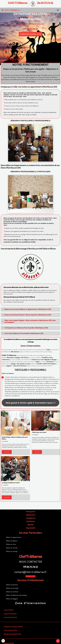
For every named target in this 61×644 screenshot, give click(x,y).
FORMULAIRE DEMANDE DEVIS (31, 34)
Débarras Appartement (14, 537)
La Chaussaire (52, 379)
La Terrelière (38, 390)
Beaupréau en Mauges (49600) (14, 627)
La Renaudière (11, 390)
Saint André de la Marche (19, 379)
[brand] (10, 10)
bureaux (28, 364)
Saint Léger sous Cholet (48, 394)
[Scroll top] (58, 641)
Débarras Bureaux (12, 585)
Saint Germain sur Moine (48, 385)
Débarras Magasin (12, 599)
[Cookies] (3, 641)
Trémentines (5, 360)
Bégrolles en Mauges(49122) (12, 634)
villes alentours (15, 352)
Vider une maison (6, 444)
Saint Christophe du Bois (44, 377)
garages (13, 364)
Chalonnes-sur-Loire (38, 360)
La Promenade (38, 388)
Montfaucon (10, 388)
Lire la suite (7, 452)
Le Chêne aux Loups (50, 388)
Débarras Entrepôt (12, 588)
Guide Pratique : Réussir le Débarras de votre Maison (15, 438)
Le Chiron (46, 390)
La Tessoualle (32, 377)
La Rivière (20, 381)
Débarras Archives (12, 592)
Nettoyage (46, 339)
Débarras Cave (11, 544)
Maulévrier (40, 392)
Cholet (48, 350)
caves (18, 364)
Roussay (15, 383)
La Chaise (36, 385)
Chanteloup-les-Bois (26, 394)
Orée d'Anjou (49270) (11, 630)
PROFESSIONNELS (38, 370)
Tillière (44, 379)
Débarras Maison (12, 541)
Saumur (31, 383)
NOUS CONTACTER (31, 562)
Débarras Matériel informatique (17, 595)
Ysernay (32, 392)
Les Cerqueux (14, 394)
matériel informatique (49, 364)
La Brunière (28, 381)
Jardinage (31, 342)
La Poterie (9, 385)
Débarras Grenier (12, 548)
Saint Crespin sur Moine (42, 383)
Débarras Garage (12, 551)
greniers (22, 364)
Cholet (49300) (9, 610)
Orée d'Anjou (24, 358)
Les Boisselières (27, 385)
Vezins (36, 394)
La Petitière (20, 390)
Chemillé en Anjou (47, 358)
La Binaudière (20, 388)
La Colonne (29, 390)
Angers (38, 362)
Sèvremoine (50, 362)
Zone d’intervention (31, 346)
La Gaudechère (15, 396)
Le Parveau (18, 385)
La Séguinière (37, 381)
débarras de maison (6, 489)
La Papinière (23, 383)
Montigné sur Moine (34, 379)
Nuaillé (15, 392)
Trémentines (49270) (11, 617)
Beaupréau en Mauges (13, 358)
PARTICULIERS (21, 370)
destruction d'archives (20, 366)
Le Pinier (48, 392)
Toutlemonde (24, 392)
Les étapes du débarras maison (11, 483)
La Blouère (29, 388)
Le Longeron (46, 381)
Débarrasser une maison (39, 432)
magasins (9, 366)
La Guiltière (55, 383)
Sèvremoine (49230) (10, 614)
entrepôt (39, 364)
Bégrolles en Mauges (50, 360)
